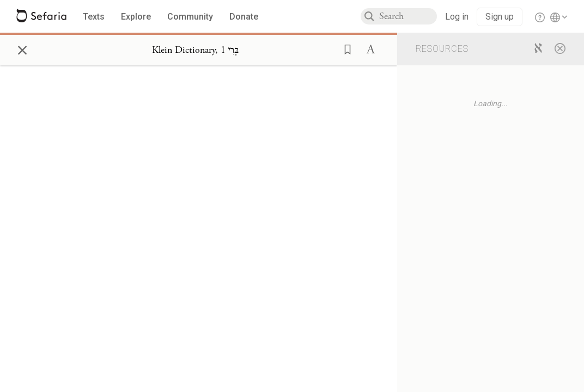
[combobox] (408, 16)
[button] (344, 48)
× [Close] (22, 48)
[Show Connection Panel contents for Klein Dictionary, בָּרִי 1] (195, 50)
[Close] (560, 48)
